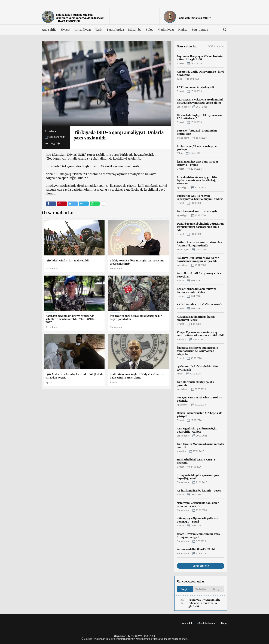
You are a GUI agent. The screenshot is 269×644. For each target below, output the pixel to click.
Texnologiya (115, 30)
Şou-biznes (200, 30)
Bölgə (150, 30)
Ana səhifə (49, 30)
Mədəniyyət (166, 30)
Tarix (99, 30)
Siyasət (66, 30)
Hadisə (183, 30)
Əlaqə (224, 623)
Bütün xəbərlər (216, 46)
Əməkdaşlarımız (207, 623)
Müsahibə (135, 30)
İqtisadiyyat (83, 30)
